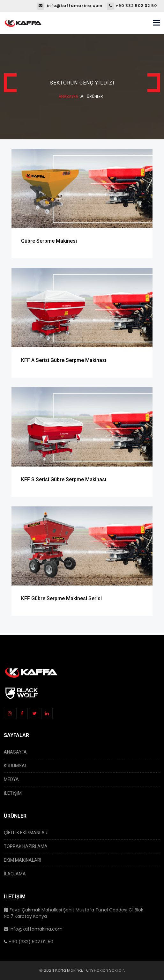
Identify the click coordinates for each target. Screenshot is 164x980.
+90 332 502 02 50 (132, 6)
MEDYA (11, 779)
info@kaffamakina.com (70, 6)
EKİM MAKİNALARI (22, 860)
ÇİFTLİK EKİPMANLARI (26, 833)
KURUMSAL (15, 766)
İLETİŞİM (13, 793)
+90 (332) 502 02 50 (29, 942)
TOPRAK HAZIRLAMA (26, 846)
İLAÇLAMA (15, 874)
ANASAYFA (68, 96)
